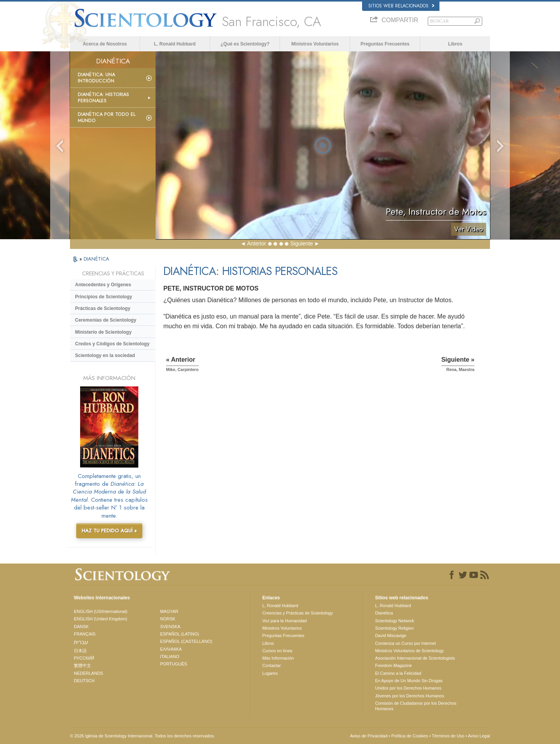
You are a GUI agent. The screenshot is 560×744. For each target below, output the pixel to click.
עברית (81, 642)
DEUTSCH (84, 681)
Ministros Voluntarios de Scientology (409, 651)
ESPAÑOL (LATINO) (180, 634)
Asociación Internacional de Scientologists (415, 658)
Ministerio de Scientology (103, 332)
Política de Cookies (409, 736)
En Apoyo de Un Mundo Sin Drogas (409, 681)
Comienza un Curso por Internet (405, 643)
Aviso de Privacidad (369, 736)
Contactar (271, 665)
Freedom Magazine (393, 665)
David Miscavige (390, 635)
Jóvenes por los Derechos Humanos (409, 696)
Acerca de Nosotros (105, 44)
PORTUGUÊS (174, 664)
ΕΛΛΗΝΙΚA (171, 649)
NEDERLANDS (88, 673)
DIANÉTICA (96, 259)
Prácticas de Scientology (103, 308)
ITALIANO (170, 656)
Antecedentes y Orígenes (103, 285)
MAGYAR (169, 611)
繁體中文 (82, 665)
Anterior (256, 243)
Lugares (270, 673)
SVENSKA (170, 627)
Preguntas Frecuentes (385, 44)
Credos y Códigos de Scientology (112, 344)
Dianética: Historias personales (103, 98)
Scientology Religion (394, 628)
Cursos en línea (277, 651)
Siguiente (301, 243)
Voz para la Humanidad (284, 621)
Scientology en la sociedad (105, 355)
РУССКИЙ (84, 658)
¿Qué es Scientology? (245, 44)
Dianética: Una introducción (96, 78)
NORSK (168, 619)
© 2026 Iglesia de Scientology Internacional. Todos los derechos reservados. (143, 736)
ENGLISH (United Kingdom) (101, 619)
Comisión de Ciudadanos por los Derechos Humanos (416, 706)
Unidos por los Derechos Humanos (408, 688)
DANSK (81, 627)
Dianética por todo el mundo (107, 117)
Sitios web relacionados (401, 6)
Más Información (278, 658)
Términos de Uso (448, 736)
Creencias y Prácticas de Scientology (297, 613)
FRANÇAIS (85, 634)
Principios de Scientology (104, 297)
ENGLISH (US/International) (101, 611)
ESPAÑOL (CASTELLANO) (186, 641)
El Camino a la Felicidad (398, 673)
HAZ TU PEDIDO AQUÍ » (109, 531)
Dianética (384, 613)
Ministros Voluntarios (315, 44)
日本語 (80, 651)
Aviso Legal (479, 736)
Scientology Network (394, 621)
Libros (455, 44)
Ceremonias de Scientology (106, 320)
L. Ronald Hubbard (175, 44)
